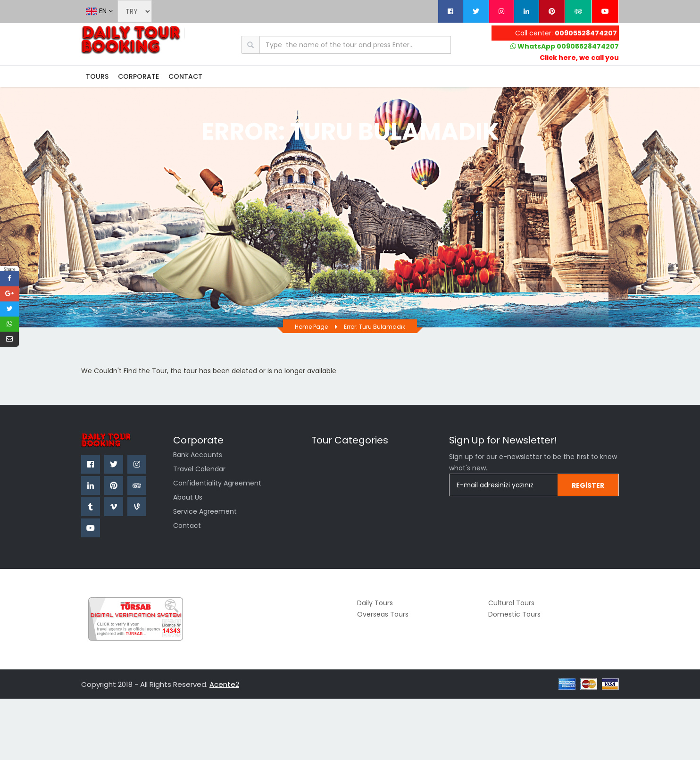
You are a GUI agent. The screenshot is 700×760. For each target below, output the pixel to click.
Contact (187, 526)
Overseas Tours (383, 614)
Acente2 (224, 684)
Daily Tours (375, 603)
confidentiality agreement (217, 483)
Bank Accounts (198, 455)
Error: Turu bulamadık (375, 327)
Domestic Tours (514, 614)
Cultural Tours (511, 603)
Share (9, 269)
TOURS (97, 76)
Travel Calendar (199, 469)
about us (188, 497)
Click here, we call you (579, 58)
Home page (311, 327)
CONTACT (185, 76)
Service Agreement (205, 511)
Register (588, 485)
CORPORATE (138, 76)
